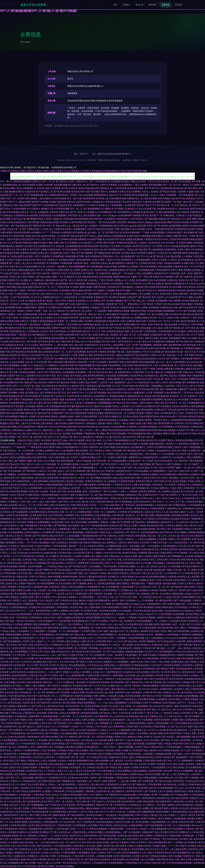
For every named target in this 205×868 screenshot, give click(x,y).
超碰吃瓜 (25, 284)
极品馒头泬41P (117, 631)
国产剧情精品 (103, 188)
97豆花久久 (153, 730)
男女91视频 (28, 328)
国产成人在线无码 (38, 382)
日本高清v (116, 399)
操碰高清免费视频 (134, 239)
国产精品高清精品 (63, 570)
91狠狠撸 (96, 202)
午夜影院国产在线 (115, 362)
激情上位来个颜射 (100, 631)
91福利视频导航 (119, 236)
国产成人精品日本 (184, 342)
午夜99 (146, 352)
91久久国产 (186, 750)
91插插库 (181, 192)
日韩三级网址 (96, 795)
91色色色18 (64, 832)
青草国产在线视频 (40, 202)
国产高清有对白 (45, 846)
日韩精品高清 (166, 307)
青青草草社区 (131, 580)
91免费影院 (194, 444)
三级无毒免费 (186, 359)
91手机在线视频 (123, 488)
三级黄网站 (171, 508)
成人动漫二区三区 (128, 335)
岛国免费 (110, 304)
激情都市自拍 (147, 631)
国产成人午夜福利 (120, 842)
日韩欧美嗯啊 (189, 597)
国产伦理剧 (32, 342)
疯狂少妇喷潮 (44, 352)
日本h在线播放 (143, 672)
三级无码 (122, 543)
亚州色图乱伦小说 (189, 260)
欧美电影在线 (113, 321)
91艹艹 (46, 232)
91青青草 (122, 512)
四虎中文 (152, 447)
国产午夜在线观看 (183, 600)
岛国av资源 (22, 287)
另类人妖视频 (107, 331)
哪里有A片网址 (152, 338)
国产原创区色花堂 (63, 205)
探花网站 (37, 662)
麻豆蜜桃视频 (184, 737)
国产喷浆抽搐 (189, 345)
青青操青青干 (96, 410)
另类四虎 (54, 212)
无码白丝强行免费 (130, 365)
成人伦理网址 (165, 491)
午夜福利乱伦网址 (180, 675)
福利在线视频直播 (140, 195)
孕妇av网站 (164, 778)
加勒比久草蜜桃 (136, 846)
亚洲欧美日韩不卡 (152, 495)
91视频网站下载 (72, 515)
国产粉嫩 (69, 359)
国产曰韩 (63, 491)
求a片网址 (126, 253)
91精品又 (47, 389)
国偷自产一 (35, 580)
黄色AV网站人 (133, 403)
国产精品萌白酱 (97, 369)
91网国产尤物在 (152, 413)
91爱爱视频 (145, 236)
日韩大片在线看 (159, 260)
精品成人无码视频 (178, 376)
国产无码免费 (63, 692)
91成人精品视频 (85, 195)
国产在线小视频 (119, 338)
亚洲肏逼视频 (134, 754)
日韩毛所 (176, 597)
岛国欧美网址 (134, 798)
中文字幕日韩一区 (21, 655)
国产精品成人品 (90, 740)
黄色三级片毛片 (37, 270)
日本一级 (130, 345)
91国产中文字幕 (114, 560)
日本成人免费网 (142, 808)
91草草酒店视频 (62, 209)
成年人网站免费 (63, 342)
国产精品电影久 (30, 471)
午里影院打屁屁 (56, 566)
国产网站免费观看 (86, 805)
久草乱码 (123, 713)
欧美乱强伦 (132, 788)
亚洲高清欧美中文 (74, 849)
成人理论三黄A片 (101, 519)
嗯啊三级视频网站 (91, 522)
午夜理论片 (193, 396)
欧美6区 (200, 679)
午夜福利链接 (179, 819)
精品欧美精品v (137, 376)
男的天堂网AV (29, 277)
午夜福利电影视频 (50, 495)
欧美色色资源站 (93, 706)
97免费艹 (38, 311)
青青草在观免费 (162, 720)
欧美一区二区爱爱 (105, 454)
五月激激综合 (17, 839)
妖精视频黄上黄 (145, 706)
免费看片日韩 (42, 406)
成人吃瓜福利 (109, 239)
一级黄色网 (94, 263)
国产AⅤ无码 (168, 863)
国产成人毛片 (54, 859)
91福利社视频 (76, 290)
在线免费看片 (119, 345)
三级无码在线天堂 (125, 342)
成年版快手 (32, 379)
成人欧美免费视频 (94, 498)
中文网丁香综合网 (40, 665)
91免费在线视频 (50, 669)
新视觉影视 (92, 284)
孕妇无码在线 (113, 393)
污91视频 (79, 498)
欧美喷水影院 (133, 236)
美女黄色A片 (31, 621)
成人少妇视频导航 (54, 253)
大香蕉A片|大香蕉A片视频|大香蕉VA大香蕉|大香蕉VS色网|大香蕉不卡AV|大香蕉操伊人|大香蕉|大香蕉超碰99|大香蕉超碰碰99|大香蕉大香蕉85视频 (69, 171)
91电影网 (181, 641)
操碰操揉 (29, 413)
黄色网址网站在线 (31, 798)
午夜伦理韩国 (133, 474)
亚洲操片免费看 (30, 767)
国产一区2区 (179, 624)
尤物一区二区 (66, 512)
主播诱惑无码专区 (112, 410)
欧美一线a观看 (116, 655)
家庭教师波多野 (151, 457)
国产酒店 (10, 778)
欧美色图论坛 (158, 236)
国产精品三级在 (26, 645)
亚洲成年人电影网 (67, 761)
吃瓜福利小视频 (46, 243)
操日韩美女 (126, 464)
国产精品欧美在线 (80, 652)
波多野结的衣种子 (135, 791)
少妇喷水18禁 (172, 318)
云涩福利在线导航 (147, 263)
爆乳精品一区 (57, 849)
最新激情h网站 (175, 345)
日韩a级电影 (31, 359)
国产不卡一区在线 (187, 703)
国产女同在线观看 (172, 682)
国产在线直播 (13, 338)
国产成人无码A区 (139, 764)
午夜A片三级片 (7, 294)
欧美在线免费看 (165, 267)
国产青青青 (121, 846)
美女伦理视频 (113, 181)
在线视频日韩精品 (25, 570)
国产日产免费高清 (69, 737)
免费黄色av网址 (86, 355)
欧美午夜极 (35, 825)
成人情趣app (64, 488)
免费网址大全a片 (53, 451)
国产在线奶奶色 (60, 543)
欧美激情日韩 (176, 314)
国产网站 (80, 256)
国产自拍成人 (169, 737)
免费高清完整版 (165, 447)
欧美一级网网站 (157, 635)
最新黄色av (92, 386)
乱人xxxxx (18, 369)
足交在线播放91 (125, 185)
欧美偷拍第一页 (22, 665)
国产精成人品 (140, 730)
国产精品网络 (100, 393)
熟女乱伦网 (157, 611)
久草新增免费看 (168, 546)
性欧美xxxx (37, 553)
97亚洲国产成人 (51, 819)
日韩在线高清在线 (105, 502)
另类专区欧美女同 (132, 560)
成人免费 (38, 304)
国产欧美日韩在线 (36, 290)
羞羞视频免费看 (26, 709)
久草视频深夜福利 (75, 348)
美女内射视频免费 (157, 842)
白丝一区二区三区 (161, 587)
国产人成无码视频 (46, 205)
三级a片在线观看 (84, 461)
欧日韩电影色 (95, 543)
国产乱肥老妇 (15, 348)
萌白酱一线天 (183, 352)
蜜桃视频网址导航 (85, 761)
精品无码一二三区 (52, 682)
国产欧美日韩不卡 (111, 464)
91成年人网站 (7, 461)
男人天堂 (185, 335)
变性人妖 (82, 185)
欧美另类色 (47, 580)
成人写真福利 (104, 284)
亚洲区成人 (82, 379)
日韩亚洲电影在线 (183, 723)
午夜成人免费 (190, 733)
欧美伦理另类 (178, 410)
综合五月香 (119, 226)
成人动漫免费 (44, 744)
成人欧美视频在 (136, 740)
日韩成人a (116, 406)
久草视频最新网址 (143, 260)
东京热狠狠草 (53, 263)
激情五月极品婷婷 (87, 188)
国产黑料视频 (130, 451)
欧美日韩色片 (115, 839)
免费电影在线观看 (29, 253)
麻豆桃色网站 (148, 410)
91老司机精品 (50, 519)
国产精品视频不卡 (92, 730)
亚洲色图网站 (157, 399)
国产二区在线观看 (98, 181)
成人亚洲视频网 (12, 863)
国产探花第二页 (14, 549)
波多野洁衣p (180, 791)
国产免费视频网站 (36, 805)
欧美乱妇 (114, 525)
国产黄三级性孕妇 (109, 536)
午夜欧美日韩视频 (147, 617)
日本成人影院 (195, 788)
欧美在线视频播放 (11, 365)
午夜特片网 (68, 839)
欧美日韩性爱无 (122, 573)
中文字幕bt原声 (20, 324)
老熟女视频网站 (140, 771)
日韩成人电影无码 (153, 863)
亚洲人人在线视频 (117, 638)
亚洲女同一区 (133, 515)
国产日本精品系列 (166, 641)
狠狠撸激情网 (78, 675)
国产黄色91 (195, 645)
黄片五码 (87, 842)
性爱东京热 (158, 277)
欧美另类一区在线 (40, 853)
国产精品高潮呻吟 (76, 815)
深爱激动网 (14, 529)
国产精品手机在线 (104, 495)
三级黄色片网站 (76, 321)
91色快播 (174, 246)
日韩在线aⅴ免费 (113, 750)
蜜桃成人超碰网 (59, 416)
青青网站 (13, 587)
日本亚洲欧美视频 (92, 849)
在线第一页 (78, 727)
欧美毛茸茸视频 (17, 771)
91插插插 (9, 345)
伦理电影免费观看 (24, 624)
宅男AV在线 (153, 553)
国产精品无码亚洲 (191, 314)
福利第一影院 (118, 600)
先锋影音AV (189, 856)
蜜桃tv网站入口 (135, 304)
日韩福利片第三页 (190, 682)
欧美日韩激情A (91, 836)
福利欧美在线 (167, 365)
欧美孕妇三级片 (75, 822)
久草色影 (129, 508)
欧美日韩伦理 (176, 679)
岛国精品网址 (166, 689)
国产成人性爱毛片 (170, 495)
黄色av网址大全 (63, 226)
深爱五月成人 (106, 532)
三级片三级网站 (95, 699)
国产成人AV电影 (29, 863)
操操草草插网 (163, 812)
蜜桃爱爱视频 (100, 195)
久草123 (156, 365)
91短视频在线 (149, 406)
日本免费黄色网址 (59, 812)
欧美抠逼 (177, 696)
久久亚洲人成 (174, 260)
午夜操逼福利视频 (136, 638)
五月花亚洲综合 (75, 273)
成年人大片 (51, 727)
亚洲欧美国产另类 (163, 410)
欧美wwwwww (76, 778)
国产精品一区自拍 (172, 335)
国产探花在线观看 (108, 836)
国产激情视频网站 (92, 209)
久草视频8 (110, 290)
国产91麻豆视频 (57, 457)
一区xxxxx (154, 195)
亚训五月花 (16, 495)
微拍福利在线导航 (97, 577)
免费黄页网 (84, 563)
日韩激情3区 (121, 805)
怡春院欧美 (24, 474)
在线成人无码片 (193, 594)
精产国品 (164, 338)
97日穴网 (146, 284)
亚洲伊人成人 (107, 624)
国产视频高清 (35, 226)
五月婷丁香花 (157, 468)
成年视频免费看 (102, 600)
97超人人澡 (136, 689)
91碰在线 (147, 202)
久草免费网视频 (38, 474)
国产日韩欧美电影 (31, 229)
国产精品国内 (61, 723)
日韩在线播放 (119, 859)
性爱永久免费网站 (61, 611)
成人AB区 (119, 624)
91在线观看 (18, 410)
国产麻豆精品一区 (161, 648)
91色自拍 (185, 808)
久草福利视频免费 (39, 808)
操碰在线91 (115, 757)
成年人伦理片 (162, 382)
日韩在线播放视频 (147, 362)
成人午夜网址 (47, 318)
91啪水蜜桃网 (171, 393)
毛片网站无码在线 (95, 692)
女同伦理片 (35, 498)
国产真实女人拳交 (109, 713)
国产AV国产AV (152, 188)
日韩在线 (180, 215)
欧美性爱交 (179, 781)
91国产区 (44, 638)
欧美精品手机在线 (180, 519)
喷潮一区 (18, 318)
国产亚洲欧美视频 (172, 604)
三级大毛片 (173, 471)
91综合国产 (156, 665)
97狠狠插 (102, 352)
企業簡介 (126, 5)
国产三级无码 (7, 536)
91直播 (184, 263)
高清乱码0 (27, 260)
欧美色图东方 (36, 519)
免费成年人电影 (164, 617)
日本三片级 (75, 502)
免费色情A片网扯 (138, 311)
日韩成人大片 (99, 672)
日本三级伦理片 (47, 600)
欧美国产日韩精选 (177, 485)
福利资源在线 (45, 215)
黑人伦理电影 (81, 648)
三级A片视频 (164, 662)
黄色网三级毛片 (79, 386)
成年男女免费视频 (131, 549)
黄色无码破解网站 (42, 624)
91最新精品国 (177, 594)
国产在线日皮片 (59, 396)
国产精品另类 (119, 403)
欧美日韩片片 (187, 471)
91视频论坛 (33, 856)
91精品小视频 (73, 416)
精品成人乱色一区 (60, 842)
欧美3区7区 (135, 778)
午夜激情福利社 (154, 604)
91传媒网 (46, 532)
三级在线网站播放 (40, 481)
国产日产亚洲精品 (69, 243)
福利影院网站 (175, 226)
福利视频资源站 (10, 185)
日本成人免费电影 (104, 662)
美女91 (157, 706)
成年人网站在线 (112, 556)
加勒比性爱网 (25, 202)
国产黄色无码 (94, 471)
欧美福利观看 (69, 784)
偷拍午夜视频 (54, 577)
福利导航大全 (71, 485)
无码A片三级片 (181, 447)
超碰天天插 (15, 767)
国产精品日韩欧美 (191, 566)
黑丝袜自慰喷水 (149, 359)
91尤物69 (75, 287)
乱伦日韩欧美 (191, 842)
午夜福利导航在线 (163, 853)
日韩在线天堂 (36, 675)
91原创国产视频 (94, 239)
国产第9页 (8, 324)
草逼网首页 (195, 212)
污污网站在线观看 (190, 699)
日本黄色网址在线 (96, 560)
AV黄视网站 (162, 699)
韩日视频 (117, 294)
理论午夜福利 (97, 750)
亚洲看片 (23, 566)
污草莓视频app (194, 628)
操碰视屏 (162, 219)
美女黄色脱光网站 (185, 669)
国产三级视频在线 (88, 403)
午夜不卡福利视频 (144, 720)
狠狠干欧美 (8, 290)
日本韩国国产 (64, 727)
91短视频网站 (69, 372)
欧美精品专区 (25, 587)
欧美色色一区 (110, 648)
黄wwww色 (184, 209)
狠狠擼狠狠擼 (52, 410)
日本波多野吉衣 (190, 307)
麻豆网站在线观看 (117, 297)
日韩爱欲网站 (149, 669)
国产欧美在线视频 (62, 192)
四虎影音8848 (130, 553)
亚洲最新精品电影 (141, 665)
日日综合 (149, 652)
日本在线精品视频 (69, 733)
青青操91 (126, 406)
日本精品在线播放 (27, 372)
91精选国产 (132, 297)
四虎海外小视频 (194, 764)
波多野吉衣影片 (28, 740)
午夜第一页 (98, 512)
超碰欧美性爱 (51, 553)
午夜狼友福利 (175, 836)
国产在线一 (5, 226)
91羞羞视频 (70, 256)
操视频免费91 (80, 229)
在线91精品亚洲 (124, 679)
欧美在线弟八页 (127, 635)
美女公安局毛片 (26, 679)
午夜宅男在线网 (69, 703)
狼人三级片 (179, 413)
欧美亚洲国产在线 (80, 795)
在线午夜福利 (128, 577)
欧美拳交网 (53, 478)
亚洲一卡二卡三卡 (80, 829)
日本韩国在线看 (114, 801)
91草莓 (21, 393)
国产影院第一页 (91, 273)
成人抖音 (29, 403)
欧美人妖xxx (76, 730)
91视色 (160, 263)
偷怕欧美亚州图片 (136, 188)
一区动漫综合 (111, 815)
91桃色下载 (6, 856)
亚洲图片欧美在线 (141, 767)
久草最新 (89, 727)
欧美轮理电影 (133, 859)
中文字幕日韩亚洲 (26, 556)
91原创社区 (15, 304)
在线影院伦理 (162, 679)
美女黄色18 (128, 328)
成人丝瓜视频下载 (147, 209)
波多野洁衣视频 (195, 229)
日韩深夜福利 (118, 515)
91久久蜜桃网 (75, 723)
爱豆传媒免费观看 (65, 461)
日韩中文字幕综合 (38, 577)
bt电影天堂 (126, 784)
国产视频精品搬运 (87, 468)
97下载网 (106, 604)
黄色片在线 (150, 662)
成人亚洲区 (75, 270)
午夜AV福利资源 (112, 505)
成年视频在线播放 (48, 444)
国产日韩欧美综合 (23, 849)
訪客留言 (179, 5)
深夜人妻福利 (124, 767)
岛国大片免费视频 (168, 195)
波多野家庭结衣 (115, 672)
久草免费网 (42, 740)
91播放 (137, 410)
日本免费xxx (189, 709)
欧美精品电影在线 (135, 716)
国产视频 (41, 410)
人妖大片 (130, 382)
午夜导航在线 (195, 294)
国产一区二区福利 (15, 198)
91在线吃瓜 (14, 546)
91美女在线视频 (137, 229)
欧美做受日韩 (196, 222)
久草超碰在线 (161, 505)
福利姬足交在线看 (31, 318)
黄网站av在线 (30, 410)
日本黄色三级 (186, 839)
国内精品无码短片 (136, 222)
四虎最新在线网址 (17, 832)
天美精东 (155, 839)
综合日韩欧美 (183, 212)
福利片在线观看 (53, 188)
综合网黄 (88, 321)
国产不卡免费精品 (153, 703)
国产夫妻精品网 (146, 781)
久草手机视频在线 (46, 635)
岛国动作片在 (63, 311)
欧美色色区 (53, 512)
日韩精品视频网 (70, 658)
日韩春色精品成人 (72, 740)
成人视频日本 (107, 209)
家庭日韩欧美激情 (165, 607)
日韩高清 (148, 597)
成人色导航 (173, 822)
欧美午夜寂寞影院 (77, 284)
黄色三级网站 (165, 819)
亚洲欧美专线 (167, 730)
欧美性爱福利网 (66, 498)
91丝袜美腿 (33, 832)
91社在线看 (94, 359)
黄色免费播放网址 (77, 665)
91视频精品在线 (24, 457)
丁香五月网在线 (82, 801)
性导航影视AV (107, 256)
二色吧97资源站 (12, 239)
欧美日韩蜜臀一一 (38, 566)
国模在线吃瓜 (119, 788)
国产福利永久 (93, 185)
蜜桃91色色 (48, 304)
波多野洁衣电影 (124, 744)
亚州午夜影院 (10, 757)
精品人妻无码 (191, 525)
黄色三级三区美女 (160, 478)
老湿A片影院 (154, 324)
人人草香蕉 (97, 243)
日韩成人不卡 (151, 614)
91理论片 (45, 331)
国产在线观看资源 (179, 229)
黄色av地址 (119, 478)
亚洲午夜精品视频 (143, 328)
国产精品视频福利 (13, 641)
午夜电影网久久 (123, 219)
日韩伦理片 (65, 355)
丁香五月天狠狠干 (110, 491)
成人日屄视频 (148, 859)
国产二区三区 (49, 181)
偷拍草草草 (92, 352)
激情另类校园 (103, 682)
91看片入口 (17, 386)
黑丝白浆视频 (175, 856)
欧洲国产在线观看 (157, 764)
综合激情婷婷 (48, 607)
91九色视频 (89, 212)
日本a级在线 (195, 399)
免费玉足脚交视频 (142, 485)
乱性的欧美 (124, 849)
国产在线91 (15, 273)
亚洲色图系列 (120, 754)
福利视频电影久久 (41, 335)
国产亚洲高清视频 (48, 539)
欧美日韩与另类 (42, 614)
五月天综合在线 (67, 662)
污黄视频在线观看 (163, 754)
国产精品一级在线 (15, 621)
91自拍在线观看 (59, 198)
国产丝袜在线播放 (116, 652)
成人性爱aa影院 (67, 219)
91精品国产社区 (127, 348)
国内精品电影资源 (176, 563)
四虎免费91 (122, 222)
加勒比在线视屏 (123, 355)
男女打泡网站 (56, 740)
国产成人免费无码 (184, 277)
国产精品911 (158, 464)
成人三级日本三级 (50, 468)
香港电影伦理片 (162, 273)
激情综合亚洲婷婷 (150, 474)
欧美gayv (113, 215)
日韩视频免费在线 (166, 655)
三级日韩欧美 (34, 324)
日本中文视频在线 (156, 342)
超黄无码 (28, 369)
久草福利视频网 (19, 209)
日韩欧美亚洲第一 (117, 829)
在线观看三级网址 (167, 539)
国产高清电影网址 (22, 297)
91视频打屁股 (177, 720)
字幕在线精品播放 (42, 328)
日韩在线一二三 (46, 836)
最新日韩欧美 (160, 556)
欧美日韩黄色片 (108, 359)
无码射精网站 (170, 250)
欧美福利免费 (29, 699)
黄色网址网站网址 (96, 376)
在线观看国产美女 (35, 771)
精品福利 (4, 359)
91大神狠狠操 (39, 563)
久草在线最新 (143, 335)
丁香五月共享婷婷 (164, 580)
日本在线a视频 (141, 471)
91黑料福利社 (36, 617)
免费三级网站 (100, 696)
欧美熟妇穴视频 (122, 331)
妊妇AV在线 (50, 617)
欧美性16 (86, 270)
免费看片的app (137, 774)
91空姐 (168, 611)
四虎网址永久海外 (69, 628)
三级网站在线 (19, 856)
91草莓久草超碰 (51, 219)
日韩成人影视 (6, 222)
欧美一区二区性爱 (145, 461)
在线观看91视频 (41, 587)
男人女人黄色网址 (29, 836)
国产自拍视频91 (135, 692)
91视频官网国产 (30, 307)
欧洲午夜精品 (40, 784)
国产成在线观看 (168, 352)
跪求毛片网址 (77, 607)
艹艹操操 (145, 232)
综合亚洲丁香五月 (172, 771)
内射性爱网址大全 (182, 362)
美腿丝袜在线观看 (9, 355)
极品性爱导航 (85, 246)
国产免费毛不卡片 (76, 393)
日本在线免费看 (159, 767)
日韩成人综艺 (29, 549)
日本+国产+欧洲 (41, 849)
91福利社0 (129, 672)
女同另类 (107, 774)
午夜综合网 (79, 856)
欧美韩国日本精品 (182, 529)
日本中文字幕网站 (99, 621)
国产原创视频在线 (20, 226)
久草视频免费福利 (31, 750)
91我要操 (53, 307)
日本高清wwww (95, 665)
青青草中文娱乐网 (54, 774)
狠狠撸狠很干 (189, 761)
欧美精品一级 (177, 478)
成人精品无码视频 (149, 198)
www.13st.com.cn (78, 160)
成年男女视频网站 (148, 641)
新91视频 (95, 478)
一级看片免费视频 (125, 747)
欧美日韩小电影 (94, 440)
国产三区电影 (63, 376)
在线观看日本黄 (68, 314)
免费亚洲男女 (167, 553)
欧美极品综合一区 (183, 730)
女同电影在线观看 (135, 413)
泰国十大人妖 (187, 512)
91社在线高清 (85, 243)
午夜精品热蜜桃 (119, 461)
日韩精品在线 (71, 788)
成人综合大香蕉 (20, 519)
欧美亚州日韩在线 (114, 529)
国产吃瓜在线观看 (13, 471)
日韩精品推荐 (156, 335)
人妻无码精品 (44, 198)
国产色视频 (62, 345)
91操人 (133, 733)
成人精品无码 (98, 784)
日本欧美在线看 (66, 365)
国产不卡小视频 (185, 297)
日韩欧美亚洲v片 (168, 686)
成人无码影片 (171, 815)
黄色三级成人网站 (164, 631)
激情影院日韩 (146, 365)
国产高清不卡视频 (38, 250)
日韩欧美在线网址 (96, 546)
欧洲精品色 (79, 617)
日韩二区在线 (169, 536)
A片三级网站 (99, 290)
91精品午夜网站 (43, 546)
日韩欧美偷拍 (195, 784)
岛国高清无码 (92, 532)
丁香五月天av (182, 386)
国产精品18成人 (78, 635)
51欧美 (149, 229)
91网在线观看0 (54, 720)
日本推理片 (60, 324)
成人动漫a (197, 853)
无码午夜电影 (144, 795)
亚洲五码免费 (19, 648)
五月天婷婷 (137, 406)
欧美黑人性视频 (152, 846)
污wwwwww (13, 614)
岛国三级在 (26, 502)
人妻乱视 (75, 226)
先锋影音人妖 (170, 692)
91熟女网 (148, 570)
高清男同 (189, 413)
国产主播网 (23, 808)
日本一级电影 (18, 311)
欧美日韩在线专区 (143, 502)
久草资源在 (152, 321)
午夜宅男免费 (33, 222)
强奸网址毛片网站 (46, 866)
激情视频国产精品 (35, 219)
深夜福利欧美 (34, 737)
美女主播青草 (22, 250)
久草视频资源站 (105, 226)
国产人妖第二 (15, 263)
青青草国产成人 (75, 215)
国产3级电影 (10, 706)
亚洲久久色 (195, 587)
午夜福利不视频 (59, 614)
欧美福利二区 (77, 611)
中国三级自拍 (104, 788)
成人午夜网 (55, 229)
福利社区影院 (104, 658)
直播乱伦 (194, 798)
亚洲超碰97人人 (134, 600)
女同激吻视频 (71, 246)
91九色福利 (192, 338)
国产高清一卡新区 (187, 236)
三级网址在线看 (114, 549)
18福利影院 (66, 232)
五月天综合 (70, 774)
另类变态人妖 (156, 815)
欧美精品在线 (10, 709)
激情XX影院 (92, 798)
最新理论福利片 (12, 815)
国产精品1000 (78, 342)
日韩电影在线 (33, 761)
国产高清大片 (133, 532)
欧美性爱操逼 (59, 744)
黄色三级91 (9, 457)
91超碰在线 (105, 859)
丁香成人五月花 (113, 260)
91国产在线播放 (88, 338)
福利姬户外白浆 (35, 689)
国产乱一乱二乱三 (48, 287)
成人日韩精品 (127, 379)
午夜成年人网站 (196, 389)
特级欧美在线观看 (22, 232)
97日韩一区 (170, 825)
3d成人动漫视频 (49, 761)
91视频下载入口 (116, 686)
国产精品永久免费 (129, 525)
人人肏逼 (13, 553)
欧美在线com (25, 553)
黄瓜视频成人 (128, 287)
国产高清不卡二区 (174, 403)
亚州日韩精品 (181, 607)
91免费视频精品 (104, 403)
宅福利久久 (16, 781)
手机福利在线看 (80, 686)
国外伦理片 (190, 478)
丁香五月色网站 (141, 185)
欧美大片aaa (116, 468)
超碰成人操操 (152, 222)
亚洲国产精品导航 (58, 202)
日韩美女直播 (63, 287)
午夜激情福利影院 (100, 525)
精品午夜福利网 (67, 369)
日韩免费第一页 (151, 600)
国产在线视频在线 (9, 829)
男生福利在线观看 (40, 812)
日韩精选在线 (122, 778)
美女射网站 (143, 733)
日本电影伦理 (102, 328)
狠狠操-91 (43, 307)
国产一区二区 (170, 185)
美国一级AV (183, 202)
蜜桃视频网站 (169, 311)
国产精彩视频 (151, 219)
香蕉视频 (149, 624)
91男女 (150, 226)
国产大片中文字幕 (193, 267)
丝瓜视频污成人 (32, 393)
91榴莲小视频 (171, 236)
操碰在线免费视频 (86, 703)
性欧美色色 (37, 447)
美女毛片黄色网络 (114, 669)
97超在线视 (111, 376)
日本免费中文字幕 (34, 658)
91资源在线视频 (155, 311)
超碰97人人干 (44, 641)
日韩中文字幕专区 (139, 842)
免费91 (57, 243)
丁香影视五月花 (24, 335)
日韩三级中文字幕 (183, 859)
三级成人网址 (27, 529)
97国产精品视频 (122, 229)
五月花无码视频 (61, 318)
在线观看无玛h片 (124, 471)
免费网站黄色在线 (51, 297)
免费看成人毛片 (22, 853)
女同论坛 (195, 515)
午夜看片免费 (93, 675)
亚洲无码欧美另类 (150, 549)
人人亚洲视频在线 (65, 696)
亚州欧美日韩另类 (169, 549)
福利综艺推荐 (27, 546)
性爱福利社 (120, 532)
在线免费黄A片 (80, 205)
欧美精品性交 (20, 222)
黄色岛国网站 (90, 215)
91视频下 (126, 750)
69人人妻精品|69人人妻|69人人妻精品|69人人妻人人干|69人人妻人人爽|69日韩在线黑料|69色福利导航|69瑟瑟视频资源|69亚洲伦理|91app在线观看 (106, 430)
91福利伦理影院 (45, 699)
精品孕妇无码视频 (195, 290)
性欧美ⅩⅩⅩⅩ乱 (178, 198)
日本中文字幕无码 (133, 284)
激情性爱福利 (66, 669)
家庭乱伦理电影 (61, 222)
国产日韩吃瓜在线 (39, 815)
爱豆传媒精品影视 (21, 481)
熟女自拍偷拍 (174, 304)
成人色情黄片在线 (99, 270)
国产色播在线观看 (25, 478)
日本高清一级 (191, 491)
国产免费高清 (16, 730)
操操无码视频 (58, 338)
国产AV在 (15, 662)
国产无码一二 (121, 304)
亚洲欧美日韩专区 (69, 478)
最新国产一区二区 (78, 546)
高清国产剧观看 (130, 294)
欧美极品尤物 (195, 846)
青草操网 (117, 451)
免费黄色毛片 (133, 198)
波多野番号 (120, 692)
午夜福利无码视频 (104, 737)
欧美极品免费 (130, 795)
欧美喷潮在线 (90, 474)
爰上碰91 (38, 403)
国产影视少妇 (58, 532)
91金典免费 (69, 335)
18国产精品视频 (75, 614)
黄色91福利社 (147, 403)
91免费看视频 (52, 369)
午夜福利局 (185, 635)
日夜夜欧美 (178, 267)
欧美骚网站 (81, 372)
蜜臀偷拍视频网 (14, 635)
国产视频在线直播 (57, 815)
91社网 (21, 301)
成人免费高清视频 (19, 822)
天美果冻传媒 (21, 294)
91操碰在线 (30, 192)
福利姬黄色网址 (84, 260)
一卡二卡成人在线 (105, 703)
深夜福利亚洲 (124, 372)
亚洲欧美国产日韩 (60, 413)
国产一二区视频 (175, 842)
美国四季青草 (129, 594)
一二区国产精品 (107, 747)
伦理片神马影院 (109, 808)
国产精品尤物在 (44, 277)
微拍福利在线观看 (22, 181)
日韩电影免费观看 (150, 686)
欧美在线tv (110, 355)
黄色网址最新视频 (107, 583)
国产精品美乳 (141, 250)
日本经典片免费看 (25, 522)
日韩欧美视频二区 (162, 727)
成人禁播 (52, 590)
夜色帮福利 (186, 706)
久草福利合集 (67, 819)
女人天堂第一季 (58, 863)
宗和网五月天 (13, 280)
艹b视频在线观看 (154, 583)
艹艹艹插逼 (136, 290)
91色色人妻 (105, 263)
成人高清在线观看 (140, 822)
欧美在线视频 (106, 277)
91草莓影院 (110, 219)
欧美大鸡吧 (177, 372)
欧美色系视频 (180, 481)
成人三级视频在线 (31, 331)
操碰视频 (74, 250)
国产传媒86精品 (33, 669)
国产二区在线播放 (92, 566)
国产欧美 (37, 260)
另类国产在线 (161, 304)
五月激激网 (72, 638)
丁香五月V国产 (137, 331)
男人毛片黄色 (177, 778)
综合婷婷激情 (138, 849)
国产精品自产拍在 (56, 706)
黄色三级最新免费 (168, 389)
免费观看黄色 (153, 522)
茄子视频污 (120, 209)
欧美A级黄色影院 (8, 335)
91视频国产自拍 (21, 246)
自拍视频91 (36, 232)
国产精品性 (61, 181)
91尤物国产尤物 (16, 842)
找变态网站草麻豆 (46, 648)
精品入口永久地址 (48, 560)
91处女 (192, 263)
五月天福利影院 (32, 730)
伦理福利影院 (192, 720)
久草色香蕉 (42, 764)
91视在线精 (78, 846)
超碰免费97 (35, 716)
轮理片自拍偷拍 (179, 331)
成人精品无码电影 (101, 842)
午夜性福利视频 (60, 546)
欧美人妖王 (52, 529)
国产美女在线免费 (140, 355)
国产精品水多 (132, 386)
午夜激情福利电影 (50, 716)
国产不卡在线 (76, 212)
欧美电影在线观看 (181, 515)
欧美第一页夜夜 (69, 195)
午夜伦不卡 (12, 202)
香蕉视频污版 (138, 583)
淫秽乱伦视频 (88, 720)
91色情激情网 (125, 215)
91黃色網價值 (181, 638)
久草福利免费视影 (89, 416)
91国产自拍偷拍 (92, 192)
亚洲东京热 (64, 212)
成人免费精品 (109, 543)
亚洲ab (41, 253)
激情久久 (89, 689)
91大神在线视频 (99, 645)
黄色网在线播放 (117, 396)
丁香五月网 (147, 277)
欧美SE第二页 (21, 345)
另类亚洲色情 (47, 222)
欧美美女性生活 (76, 679)
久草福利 (92, 205)
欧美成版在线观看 (147, 529)
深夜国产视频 (58, 399)
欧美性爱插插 (82, 219)
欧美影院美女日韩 (29, 508)
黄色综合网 (90, 771)
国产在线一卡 (135, 597)
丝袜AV (147, 478)
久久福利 (176, 321)
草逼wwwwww (38, 655)
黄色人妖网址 (91, 778)
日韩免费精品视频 (102, 399)
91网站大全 (42, 454)
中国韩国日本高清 (140, 215)
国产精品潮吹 (139, 522)
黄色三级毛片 (27, 464)
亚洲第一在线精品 (21, 788)
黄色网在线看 (27, 597)
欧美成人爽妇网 (78, 600)
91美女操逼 (144, 468)
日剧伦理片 (51, 757)
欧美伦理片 (35, 491)
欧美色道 (122, 836)
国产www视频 (57, 359)
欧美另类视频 (63, 635)
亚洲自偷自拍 (118, 519)
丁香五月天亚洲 (94, 372)
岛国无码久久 (121, 723)
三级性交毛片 (83, 784)
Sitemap (144, 160)
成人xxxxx (54, 355)
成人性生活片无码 (185, 536)
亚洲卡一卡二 (27, 338)
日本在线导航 (69, 805)
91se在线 (75, 672)
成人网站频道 (84, 645)
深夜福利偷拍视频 (134, 652)
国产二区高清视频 (190, 604)
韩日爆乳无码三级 (114, 232)
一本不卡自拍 (31, 543)
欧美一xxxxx (102, 215)
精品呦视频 (28, 399)
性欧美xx (23, 829)
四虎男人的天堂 (141, 856)
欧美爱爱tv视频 (12, 321)
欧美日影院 (9, 761)
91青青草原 (165, 457)
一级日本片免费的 (192, 716)
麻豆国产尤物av (61, 440)
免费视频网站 (123, 376)
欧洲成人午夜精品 (126, 250)
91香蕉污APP (155, 355)
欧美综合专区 (149, 560)
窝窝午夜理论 (60, 348)
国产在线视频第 (22, 468)
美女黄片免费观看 (96, 379)
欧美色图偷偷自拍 (81, 621)
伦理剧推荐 (170, 342)
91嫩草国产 (183, 389)
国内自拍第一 (60, 709)
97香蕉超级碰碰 (45, 321)
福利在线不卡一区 (170, 522)
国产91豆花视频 (144, 563)
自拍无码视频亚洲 (150, 532)
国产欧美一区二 (166, 543)
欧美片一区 (84, 478)
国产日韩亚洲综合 (53, 372)
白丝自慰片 (133, 829)
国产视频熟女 (10, 474)
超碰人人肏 (64, 471)
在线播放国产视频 (154, 744)
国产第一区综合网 (160, 594)
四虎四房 (56, 379)
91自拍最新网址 (60, 215)
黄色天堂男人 (67, 229)
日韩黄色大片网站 (103, 451)
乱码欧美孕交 (105, 273)
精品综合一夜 (154, 536)
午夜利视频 (14, 859)
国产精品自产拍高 (180, 587)
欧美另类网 (175, 699)
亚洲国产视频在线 (27, 583)
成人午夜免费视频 (114, 205)
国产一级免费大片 (60, 267)
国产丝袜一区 (49, 226)
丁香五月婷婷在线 (169, 839)
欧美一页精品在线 (113, 498)
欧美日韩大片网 (138, 573)
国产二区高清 (44, 359)
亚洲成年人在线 (182, 689)
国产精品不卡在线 (85, 662)
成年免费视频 (11, 416)
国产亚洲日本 (54, 686)
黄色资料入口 (65, 386)
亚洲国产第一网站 (84, 314)
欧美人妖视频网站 (44, 348)
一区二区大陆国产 (191, 464)
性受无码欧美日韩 (190, 560)
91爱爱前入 (14, 502)
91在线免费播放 (16, 532)
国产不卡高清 (189, 284)
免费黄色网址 (20, 379)
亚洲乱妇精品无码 (195, 781)
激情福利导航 (10, 754)
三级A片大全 (174, 498)
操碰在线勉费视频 (54, 485)
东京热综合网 (65, 553)
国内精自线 (178, 188)
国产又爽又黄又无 (13, 267)
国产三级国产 (20, 290)
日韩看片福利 (133, 727)
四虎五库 (28, 563)
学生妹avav (78, 294)
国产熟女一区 (21, 498)
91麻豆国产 (110, 744)
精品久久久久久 (110, 730)
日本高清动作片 (12, 525)
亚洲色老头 (194, 621)
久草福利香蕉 (198, 832)
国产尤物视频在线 (191, 382)
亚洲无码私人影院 (57, 713)
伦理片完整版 (176, 270)
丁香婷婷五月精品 (171, 713)
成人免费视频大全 (104, 723)
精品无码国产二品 (94, 382)
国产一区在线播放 (151, 546)
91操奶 (90, 600)
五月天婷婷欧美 (86, 250)
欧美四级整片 (120, 720)
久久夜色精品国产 (85, 716)
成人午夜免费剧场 (111, 587)
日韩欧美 (55, 556)
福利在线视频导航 (161, 396)
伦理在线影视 (15, 331)
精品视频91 (45, 543)
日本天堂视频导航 (103, 212)
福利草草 (94, 447)
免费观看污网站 (160, 345)
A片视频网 (59, 304)
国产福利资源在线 (56, 573)
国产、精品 (177, 648)
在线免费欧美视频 (118, 198)
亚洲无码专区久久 (34, 839)
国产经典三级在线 (41, 273)
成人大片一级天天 (164, 362)
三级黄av (17, 750)
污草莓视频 (119, 495)
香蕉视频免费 (51, 822)
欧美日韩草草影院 (173, 733)
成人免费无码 (42, 679)
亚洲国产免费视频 (77, 699)
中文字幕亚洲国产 (17, 689)
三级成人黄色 (176, 488)
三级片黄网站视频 (65, 474)
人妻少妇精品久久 (153, 454)
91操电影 (119, 369)
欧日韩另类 (72, 863)
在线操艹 (144, 829)
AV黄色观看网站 (158, 232)
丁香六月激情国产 (113, 699)
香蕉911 (104, 192)
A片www (169, 638)
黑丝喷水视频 (156, 733)
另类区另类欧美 (67, 301)
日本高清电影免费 (88, 658)
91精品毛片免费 (123, 822)
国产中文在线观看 (118, 798)
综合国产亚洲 (142, 747)
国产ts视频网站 (65, 307)
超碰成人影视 (131, 246)
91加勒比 (31, 672)
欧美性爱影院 (129, 801)
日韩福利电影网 (14, 723)
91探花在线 (178, 801)
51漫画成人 (93, 280)
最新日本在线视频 (103, 406)
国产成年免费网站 (85, 253)
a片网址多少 (196, 607)
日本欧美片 (106, 675)
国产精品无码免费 (180, 798)
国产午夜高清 (116, 328)
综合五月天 (76, 842)
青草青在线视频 (133, 519)
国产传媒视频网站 (144, 345)
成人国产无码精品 (73, 566)
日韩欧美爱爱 (63, 270)
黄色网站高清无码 (155, 525)
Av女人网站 (147, 853)
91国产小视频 (149, 369)
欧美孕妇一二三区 (46, 672)
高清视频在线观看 (10, 836)
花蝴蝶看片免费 (116, 192)
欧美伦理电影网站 (132, 232)
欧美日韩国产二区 (183, 580)
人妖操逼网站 (23, 631)
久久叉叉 (96, 331)
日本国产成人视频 (31, 386)
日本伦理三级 (184, 546)
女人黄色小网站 (194, 563)
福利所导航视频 (188, 321)
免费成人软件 (100, 301)
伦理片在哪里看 (127, 321)
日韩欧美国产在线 (42, 795)
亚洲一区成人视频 (190, 273)
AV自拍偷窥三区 (171, 454)
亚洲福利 (91, 682)
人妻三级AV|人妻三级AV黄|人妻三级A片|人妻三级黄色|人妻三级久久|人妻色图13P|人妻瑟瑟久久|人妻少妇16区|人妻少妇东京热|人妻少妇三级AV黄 (85, 437)
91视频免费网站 (137, 825)
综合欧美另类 (192, 652)
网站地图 (143, 171)
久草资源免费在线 (17, 733)
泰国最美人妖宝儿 (87, 638)
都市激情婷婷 (118, 263)
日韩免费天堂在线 (86, 539)
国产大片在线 (115, 853)
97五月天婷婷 (51, 290)
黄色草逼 (183, 444)
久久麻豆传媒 (15, 560)
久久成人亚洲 (140, 342)
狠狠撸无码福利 (37, 774)
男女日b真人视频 (48, 652)
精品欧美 (168, 399)
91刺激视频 (70, 399)
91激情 (76, 410)
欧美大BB (99, 250)
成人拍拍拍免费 (14, 256)
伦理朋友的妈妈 (30, 314)
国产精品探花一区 (125, 314)
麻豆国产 (96, 464)
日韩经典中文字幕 (189, 713)
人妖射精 (127, 205)
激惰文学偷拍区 (110, 849)
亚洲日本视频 (111, 267)
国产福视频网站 (176, 556)
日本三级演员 (50, 488)
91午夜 (14, 808)
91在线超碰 (178, 457)
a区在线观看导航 (168, 474)
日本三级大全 (164, 321)
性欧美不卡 (108, 488)
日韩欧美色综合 (91, 345)
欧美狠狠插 (154, 307)
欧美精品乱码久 (49, 825)
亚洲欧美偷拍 (178, 662)
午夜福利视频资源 (122, 440)
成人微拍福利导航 (42, 413)
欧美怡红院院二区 (150, 212)
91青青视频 (63, 767)
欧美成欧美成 (81, 549)
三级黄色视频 (184, 825)
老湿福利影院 (83, 774)
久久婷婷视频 (174, 566)
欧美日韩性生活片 (18, 342)
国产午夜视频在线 (29, 525)
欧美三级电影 (6, 379)
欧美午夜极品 (164, 198)
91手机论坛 (126, 393)
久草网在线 (55, 232)
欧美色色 (184, 522)
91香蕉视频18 (136, 703)
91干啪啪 (85, 410)
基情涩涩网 (82, 280)
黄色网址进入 (184, 774)
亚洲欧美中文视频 (27, 416)
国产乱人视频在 (95, 553)
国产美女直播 (139, 440)
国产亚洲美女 (21, 774)
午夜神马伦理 (73, 396)
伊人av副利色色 (195, 485)
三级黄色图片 (39, 369)
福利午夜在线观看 (185, 658)
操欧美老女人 (83, 304)
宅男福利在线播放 (193, 348)
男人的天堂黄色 (185, 692)
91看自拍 (190, 829)
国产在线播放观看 (31, 801)
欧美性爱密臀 (31, 352)
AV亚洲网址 (26, 273)
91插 (27, 362)
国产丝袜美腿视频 (154, 825)
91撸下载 (83, 543)
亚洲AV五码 (120, 737)
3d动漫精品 (190, 679)
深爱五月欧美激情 (43, 440)
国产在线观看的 (164, 406)
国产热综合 (131, 270)
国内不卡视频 (62, 672)
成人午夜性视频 (8, 682)
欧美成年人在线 (18, 805)
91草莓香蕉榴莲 (174, 747)
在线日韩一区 (158, 672)
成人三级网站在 (36, 280)
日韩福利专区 (141, 379)
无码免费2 (174, 621)
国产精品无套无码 (47, 342)
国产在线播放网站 (95, 267)
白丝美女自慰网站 (180, 406)
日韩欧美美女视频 (195, 331)
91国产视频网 (113, 318)
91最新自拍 (173, 280)
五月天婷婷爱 (171, 297)
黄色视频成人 (160, 563)
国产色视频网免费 (146, 812)
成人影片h (27, 263)
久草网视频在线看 (146, 270)
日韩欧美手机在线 (153, 692)
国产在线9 (121, 239)
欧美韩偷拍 (96, 488)
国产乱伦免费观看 (77, 352)
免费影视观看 (6, 246)
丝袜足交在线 (121, 825)
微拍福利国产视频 (28, 205)
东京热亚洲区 (46, 525)
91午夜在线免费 (85, 297)
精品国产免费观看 (173, 284)
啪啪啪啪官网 (36, 829)
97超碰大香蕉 (193, 192)
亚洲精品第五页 (101, 297)
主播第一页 (136, 277)
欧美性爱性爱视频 (19, 491)
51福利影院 (170, 386)
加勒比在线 (22, 577)
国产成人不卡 (102, 812)
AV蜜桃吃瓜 (53, 365)
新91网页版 (80, 798)
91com (130, 338)
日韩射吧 (142, 553)
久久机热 (44, 229)
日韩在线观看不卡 (130, 587)
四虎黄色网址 (25, 757)
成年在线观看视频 (126, 563)
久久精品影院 (119, 474)
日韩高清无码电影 (195, 502)
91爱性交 (10, 515)
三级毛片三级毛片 (187, 815)
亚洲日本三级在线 (59, 665)
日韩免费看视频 (103, 515)
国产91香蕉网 (124, 522)
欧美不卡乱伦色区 (111, 706)
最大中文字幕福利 (67, 539)
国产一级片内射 (75, 198)
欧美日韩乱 (85, 318)
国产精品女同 (44, 703)
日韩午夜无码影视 (153, 682)
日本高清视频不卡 (47, 621)
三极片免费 (50, 502)
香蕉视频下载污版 (116, 352)
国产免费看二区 (61, 321)
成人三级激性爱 (30, 600)
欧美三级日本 (81, 335)
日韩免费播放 (84, 853)
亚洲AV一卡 (91, 311)
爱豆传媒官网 (56, 515)
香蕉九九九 (63, 771)
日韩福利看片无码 (180, 744)
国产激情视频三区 (175, 348)
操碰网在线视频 (163, 515)
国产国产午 (121, 740)
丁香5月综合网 (106, 280)
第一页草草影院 (188, 355)
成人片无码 (180, 365)
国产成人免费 (97, 529)
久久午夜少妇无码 (173, 716)
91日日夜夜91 (34, 209)
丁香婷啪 (132, 617)
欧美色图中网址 (41, 457)
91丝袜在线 (145, 587)
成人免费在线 (158, 284)
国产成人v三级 (169, 774)
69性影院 (34, 215)
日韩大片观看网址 (42, 256)
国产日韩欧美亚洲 (31, 495)
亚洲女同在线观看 (17, 737)
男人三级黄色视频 (25, 778)
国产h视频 (73, 754)
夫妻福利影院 (113, 784)
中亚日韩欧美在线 (133, 669)
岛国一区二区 (49, 311)
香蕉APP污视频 (123, 290)
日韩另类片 (102, 638)
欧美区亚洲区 (92, 611)
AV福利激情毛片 (101, 396)
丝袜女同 (42, 314)
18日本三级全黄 (197, 386)
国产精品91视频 (100, 365)
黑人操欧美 (182, 846)
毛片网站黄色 (167, 413)
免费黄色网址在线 (121, 277)
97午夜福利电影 (28, 744)
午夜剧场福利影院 (179, 812)
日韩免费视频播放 (10, 740)
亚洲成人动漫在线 (193, 648)
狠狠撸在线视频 (196, 532)
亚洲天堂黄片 (67, 549)
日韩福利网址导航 (111, 348)
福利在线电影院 (35, 682)
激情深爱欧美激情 (13, 307)
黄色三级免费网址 (145, 273)
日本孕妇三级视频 (158, 590)
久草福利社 (51, 771)
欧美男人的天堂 (66, 594)
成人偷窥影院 (111, 481)
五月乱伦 (34, 652)
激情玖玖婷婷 (50, 689)
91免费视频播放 (43, 522)
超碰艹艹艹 (51, 594)
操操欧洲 (67, 686)
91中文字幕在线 (15, 243)
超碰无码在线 (142, 348)
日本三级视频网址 (21, 747)
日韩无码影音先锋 (165, 859)
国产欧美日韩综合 (59, 679)
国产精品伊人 (81, 839)
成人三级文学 (76, 771)
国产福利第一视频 (170, 706)
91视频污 (48, 791)
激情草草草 (9, 478)
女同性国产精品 (30, 560)
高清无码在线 (97, 563)
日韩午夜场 (190, 328)
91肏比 (53, 376)
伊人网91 (119, 539)
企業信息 (166, 5)
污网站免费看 (6, 232)
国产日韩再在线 (120, 709)
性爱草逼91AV (127, 318)
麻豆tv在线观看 (138, 253)
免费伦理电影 (99, 287)
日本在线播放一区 (127, 611)
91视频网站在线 (21, 215)
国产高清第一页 (72, 338)
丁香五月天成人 (153, 713)
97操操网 (144, 444)
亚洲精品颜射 (87, 597)
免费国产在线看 (59, 328)
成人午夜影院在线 (187, 508)
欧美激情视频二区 (165, 723)
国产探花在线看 (51, 628)
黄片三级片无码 (8, 611)
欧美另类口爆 (25, 573)
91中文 (180, 311)
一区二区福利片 (161, 621)
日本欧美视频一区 (15, 658)
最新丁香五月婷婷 (9, 645)
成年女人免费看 (43, 597)
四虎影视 (51, 250)
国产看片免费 (147, 515)
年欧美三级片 (187, 454)
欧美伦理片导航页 (9, 679)
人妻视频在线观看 (104, 856)
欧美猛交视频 (165, 222)
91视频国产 (71, 764)
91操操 (62, 519)
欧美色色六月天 (193, 198)
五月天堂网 (103, 416)
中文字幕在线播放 (106, 771)
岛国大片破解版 (64, 617)
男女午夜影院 (106, 825)
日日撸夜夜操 (134, 805)
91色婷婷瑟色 (39, 263)
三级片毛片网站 (87, 812)
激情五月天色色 (190, 226)
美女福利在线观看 (115, 389)
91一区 (127, 369)
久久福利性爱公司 (190, 498)
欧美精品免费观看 (184, 863)
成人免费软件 (28, 454)
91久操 (149, 256)
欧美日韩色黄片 (96, 219)
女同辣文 (183, 784)
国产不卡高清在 (51, 675)
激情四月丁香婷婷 (10, 508)
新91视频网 (189, 232)
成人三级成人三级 (143, 243)
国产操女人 (195, 280)
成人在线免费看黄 (42, 338)
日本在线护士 (130, 273)
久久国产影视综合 (194, 215)
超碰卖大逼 (12, 583)
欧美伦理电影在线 (110, 628)
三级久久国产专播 (179, 645)
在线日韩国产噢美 (75, 573)
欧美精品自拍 (123, 447)
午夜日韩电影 (166, 614)
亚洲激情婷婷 (35, 791)
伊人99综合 (114, 645)
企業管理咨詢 (92, 160)
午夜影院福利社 (125, 808)
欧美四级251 (142, 635)
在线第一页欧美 (49, 491)
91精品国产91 (131, 263)
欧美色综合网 (78, 192)
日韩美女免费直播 (164, 369)
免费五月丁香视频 (28, 321)
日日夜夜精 (130, 675)
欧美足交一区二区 (29, 212)
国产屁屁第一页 (99, 318)
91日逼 (149, 393)
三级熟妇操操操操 (192, 747)
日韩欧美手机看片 (104, 539)
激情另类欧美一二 (48, 345)
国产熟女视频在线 (93, 294)
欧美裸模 (156, 202)
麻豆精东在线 (170, 784)
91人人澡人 (52, 655)
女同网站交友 (127, 590)
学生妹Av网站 (9, 188)
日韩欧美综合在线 (99, 757)
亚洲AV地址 (26, 859)
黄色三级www (100, 819)
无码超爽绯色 (100, 863)
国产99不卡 (99, 314)
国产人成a (38, 502)
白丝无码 (21, 682)
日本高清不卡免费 (149, 543)
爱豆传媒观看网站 (167, 212)
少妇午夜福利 (149, 519)
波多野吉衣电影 (130, 444)
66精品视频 (110, 314)
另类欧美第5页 (125, 648)
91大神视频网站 (121, 662)
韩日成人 (200, 355)
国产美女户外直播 (99, 508)
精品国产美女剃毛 (123, 202)
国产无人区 (177, 727)
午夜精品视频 (69, 853)
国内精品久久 (42, 778)
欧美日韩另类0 (28, 239)
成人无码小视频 (108, 447)
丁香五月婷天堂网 (189, 495)
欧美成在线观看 (20, 675)
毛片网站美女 (87, 396)
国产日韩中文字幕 (163, 481)
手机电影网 (59, 791)
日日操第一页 (172, 243)
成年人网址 (180, 628)
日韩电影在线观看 (171, 750)
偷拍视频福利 (116, 508)
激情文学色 (191, 369)
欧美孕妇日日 (109, 617)
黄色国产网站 (193, 614)
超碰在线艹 (117, 273)
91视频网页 (111, 512)
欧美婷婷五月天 (8, 784)
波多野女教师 (156, 771)
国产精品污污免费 (67, 655)
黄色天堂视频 (105, 754)
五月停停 (14, 764)
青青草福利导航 (43, 611)
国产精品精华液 (166, 628)
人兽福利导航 (138, 372)
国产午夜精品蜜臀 (179, 795)
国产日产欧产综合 (98, 686)
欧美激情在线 (67, 798)
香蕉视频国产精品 (178, 338)
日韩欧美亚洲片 (157, 747)
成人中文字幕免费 (38, 362)
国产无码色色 (112, 307)
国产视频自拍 (139, 784)
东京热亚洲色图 (43, 416)
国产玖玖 (62, 393)
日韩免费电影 (58, 256)
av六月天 (119, 641)
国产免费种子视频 (24, 461)
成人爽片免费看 (129, 781)
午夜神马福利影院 (82, 570)
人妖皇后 (4, 488)
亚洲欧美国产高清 (39, 515)
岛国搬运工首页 (14, 314)
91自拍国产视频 (173, 468)
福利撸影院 (184, 246)
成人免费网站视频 (120, 604)
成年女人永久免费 (48, 471)
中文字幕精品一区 (184, 553)
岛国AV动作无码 (33, 236)
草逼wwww (188, 372)
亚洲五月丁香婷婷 (23, 536)
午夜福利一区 (122, 614)
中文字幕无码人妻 (183, 205)
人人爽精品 (83, 529)
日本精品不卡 (104, 733)
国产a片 (25, 815)
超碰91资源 (33, 287)
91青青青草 (18, 819)
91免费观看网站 (116, 863)
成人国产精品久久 (27, 727)
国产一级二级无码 (65, 801)
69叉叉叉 (89, 406)
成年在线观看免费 (78, 413)
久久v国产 (82, 560)
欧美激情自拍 (63, 505)
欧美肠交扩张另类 (73, 277)
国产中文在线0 (194, 624)
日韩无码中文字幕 (113, 553)
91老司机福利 (63, 829)
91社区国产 (141, 181)
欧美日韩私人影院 (46, 505)
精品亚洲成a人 (82, 369)
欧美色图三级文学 (148, 788)
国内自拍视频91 (33, 532)
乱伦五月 (162, 359)
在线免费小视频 (104, 311)
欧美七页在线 (74, 454)
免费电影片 (51, 270)
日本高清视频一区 (52, 464)
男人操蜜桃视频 (156, 250)
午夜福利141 (114, 577)
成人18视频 (166, 372)
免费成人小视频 (108, 522)
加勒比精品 (183, 474)
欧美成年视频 (18, 413)
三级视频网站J (157, 386)
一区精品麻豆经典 (161, 229)
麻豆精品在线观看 (9, 505)
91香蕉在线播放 (121, 774)
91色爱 (74, 355)
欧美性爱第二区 (98, 652)
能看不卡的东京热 (81, 508)
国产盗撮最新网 (20, 512)
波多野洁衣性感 (18, 672)
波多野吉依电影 (48, 236)
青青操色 (15, 597)
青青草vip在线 (15, 563)
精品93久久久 (52, 294)
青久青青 (14, 372)
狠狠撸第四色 (111, 413)
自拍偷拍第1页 (164, 451)
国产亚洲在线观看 (52, 839)
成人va (131, 720)
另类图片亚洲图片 (148, 819)
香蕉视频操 (195, 447)
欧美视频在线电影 (71, 464)
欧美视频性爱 (73, 713)
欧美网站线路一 (105, 485)
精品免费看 (176, 256)
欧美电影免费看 (107, 740)
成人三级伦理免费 (118, 188)
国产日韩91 (5, 209)
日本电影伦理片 (114, 287)
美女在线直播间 (57, 764)
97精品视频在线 (70, 447)
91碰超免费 (145, 399)
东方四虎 (90, 856)
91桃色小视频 (66, 410)
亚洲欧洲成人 (169, 215)
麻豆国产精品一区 (152, 709)
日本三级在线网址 (31, 723)
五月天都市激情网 (116, 819)
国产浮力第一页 (87, 737)
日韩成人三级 (54, 784)
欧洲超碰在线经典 (145, 757)
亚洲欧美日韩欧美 (94, 481)
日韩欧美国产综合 (129, 628)
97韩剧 (132, 461)
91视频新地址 (138, 393)
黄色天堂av (47, 723)
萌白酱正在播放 (195, 819)
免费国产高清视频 (9, 393)
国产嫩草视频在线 (76, 406)
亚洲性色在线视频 (83, 696)
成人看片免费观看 (46, 692)
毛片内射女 (34, 345)
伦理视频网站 (161, 301)
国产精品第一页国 (51, 301)
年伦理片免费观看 (134, 761)
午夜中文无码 (29, 846)
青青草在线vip (141, 508)
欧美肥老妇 (99, 355)
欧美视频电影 (127, 410)
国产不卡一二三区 (25, 611)
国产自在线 (70, 304)
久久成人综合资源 (170, 512)
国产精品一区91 (168, 379)
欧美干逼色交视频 (142, 464)
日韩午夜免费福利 (146, 607)
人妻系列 (173, 239)
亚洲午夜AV (93, 635)
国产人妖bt (162, 498)
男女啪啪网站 (21, 594)
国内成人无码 (88, 502)
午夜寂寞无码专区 (123, 485)
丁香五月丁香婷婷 (33, 389)
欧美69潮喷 (5, 219)
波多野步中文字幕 (93, 348)
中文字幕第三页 (117, 246)
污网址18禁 (159, 403)
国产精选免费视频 (83, 365)
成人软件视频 (175, 287)
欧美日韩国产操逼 (52, 447)
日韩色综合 (194, 849)
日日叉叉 (64, 778)
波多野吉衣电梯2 (94, 815)
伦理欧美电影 (85, 519)
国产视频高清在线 (103, 253)
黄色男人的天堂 (159, 566)
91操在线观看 (131, 362)
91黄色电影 (175, 273)
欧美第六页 (78, 590)
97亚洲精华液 (166, 188)
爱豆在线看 (150, 287)
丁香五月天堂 (154, 181)
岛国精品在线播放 (95, 413)
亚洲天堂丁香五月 (9, 301)
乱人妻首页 (89, 723)
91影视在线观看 (157, 508)
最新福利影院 (29, 348)
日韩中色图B (21, 720)
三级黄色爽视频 (59, 754)
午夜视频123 (48, 324)
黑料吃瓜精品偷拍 (191, 253)
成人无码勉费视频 (19, 652)
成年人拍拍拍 (145, 556)
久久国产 (145, 839)
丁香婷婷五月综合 (58, 273)
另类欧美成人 (110, 665)
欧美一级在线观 (78, 682)
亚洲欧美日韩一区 (85, 495)
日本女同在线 (15, 801)
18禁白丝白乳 (88, 641)
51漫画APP (185, 318)
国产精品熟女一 (91, 222)
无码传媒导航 (89, 328)
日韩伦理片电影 (163, 675)
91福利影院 (187, 665)
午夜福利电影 (131, 655)
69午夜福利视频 (182, 631)
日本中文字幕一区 (85, 399)
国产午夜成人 (91, 236)
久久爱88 (84, 447)
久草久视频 (196, 744)
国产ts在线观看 (99, 362)
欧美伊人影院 (98, 260)
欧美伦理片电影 (187, 822)
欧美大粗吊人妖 (110, 372)
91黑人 (39, 464)
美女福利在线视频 (65, 866)
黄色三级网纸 (146, 836)
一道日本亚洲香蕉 (185, 195)
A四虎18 (56, 703)
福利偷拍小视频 (128, 181)
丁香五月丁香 (80, 669)
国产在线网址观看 (160, 314)
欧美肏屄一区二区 (60, 352)
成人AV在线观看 (181, 399)
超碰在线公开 (40, 365)
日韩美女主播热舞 (174, 525)
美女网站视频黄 (90, 389)
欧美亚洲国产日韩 (61, 522)
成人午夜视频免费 (191, 403)
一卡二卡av (103, 468)
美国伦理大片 (82, 181)
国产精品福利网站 (56, 563)
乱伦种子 (71, 181)
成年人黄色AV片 (16, 669)
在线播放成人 (101, 655)
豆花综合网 (146, 727)
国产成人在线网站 (89, 226)
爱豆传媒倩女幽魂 (186, 239)
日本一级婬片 (183, 185)
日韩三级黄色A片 (50, 260)
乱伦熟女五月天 (114, 195)
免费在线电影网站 (138, 723)
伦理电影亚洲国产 (67, 260)
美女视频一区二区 (113, 594)
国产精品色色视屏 (75, 236)
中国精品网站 (10, 573)
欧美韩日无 (152, 440)
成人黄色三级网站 (166, 805)
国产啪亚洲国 (18, 352)
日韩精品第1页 (30, 781)
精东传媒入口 (172, 209)
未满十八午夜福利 (129, 491)
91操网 (192, 451)
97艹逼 (79, 474)
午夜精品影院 (64, 757)
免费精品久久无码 (33, 819)
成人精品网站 (194, 577)
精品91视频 (63, 689)
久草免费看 (86, 672)
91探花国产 (49, 829)
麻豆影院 (73, 812)
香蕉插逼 (103, 798)
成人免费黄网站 (117, 727)
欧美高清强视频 (153, 774)
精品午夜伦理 (57, 536)
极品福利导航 (153, 389)
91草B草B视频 (76, 222)
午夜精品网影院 (162, 270)
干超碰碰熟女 (196, 519)
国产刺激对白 (192, 410)
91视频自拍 (179, 617)
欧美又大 (51, 246)
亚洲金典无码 (197, 808)
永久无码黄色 (59, 641)
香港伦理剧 (28, 256)
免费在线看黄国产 (195, 641)
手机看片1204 (162, 246)
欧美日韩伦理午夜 (130, 399)
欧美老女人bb (158, 243)
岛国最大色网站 (77, 382)
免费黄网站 (84, 628)
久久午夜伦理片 (181, 461)
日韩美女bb (38, 757)
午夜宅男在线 (189, 287)
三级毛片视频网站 (194, 457)
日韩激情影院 (87, 515)
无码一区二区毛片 (118, 597)
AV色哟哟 (198, 297)
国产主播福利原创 (178, 505)
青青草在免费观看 (148, 491)
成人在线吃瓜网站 (97, 335)
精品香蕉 (116, 253)
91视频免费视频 (120, 733)
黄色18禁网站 (175, 301)
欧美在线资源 (144, 611)
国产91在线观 (166, 791)
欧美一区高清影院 (92, 491)
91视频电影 (43, 212)
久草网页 (29, 311)
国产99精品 (111, 767)
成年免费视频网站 (77, 267)
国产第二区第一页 (81, 757)
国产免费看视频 (86, 324)
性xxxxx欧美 (142, 577)
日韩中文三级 (116, 621)
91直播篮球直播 (126, 481)
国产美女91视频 (51, 403)
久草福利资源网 (30, 267)
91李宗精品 (136, 359)
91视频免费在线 (133, 396)
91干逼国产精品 (191, 727)
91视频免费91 (125, 730)
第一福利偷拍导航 (134, 454)
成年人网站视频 (55, 362)
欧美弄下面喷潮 (133, 686)
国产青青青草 (18, 406)
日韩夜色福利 (81, 594)
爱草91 (151, 723)
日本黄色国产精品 (140, 750)
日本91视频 (49, 461)
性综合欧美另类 (14, 866)
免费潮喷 (82, 239)
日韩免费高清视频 (146, 699)
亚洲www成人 (148, 498)
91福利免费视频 (197, 406)
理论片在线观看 (78, 440)
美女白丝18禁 (43, 376)
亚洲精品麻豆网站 (76, 808)
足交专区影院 (80, 553)
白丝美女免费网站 (133, 192)
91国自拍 (174, 808)
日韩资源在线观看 (172, 665)
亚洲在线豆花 (189, 672)
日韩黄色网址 (151, 331)
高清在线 (51, 474)
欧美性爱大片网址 (68, 468)
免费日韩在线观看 (146, 801)
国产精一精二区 (68, 280)
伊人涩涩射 (130, 280)
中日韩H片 (40, 529)
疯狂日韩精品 (73, 641)
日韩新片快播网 (82, 556)
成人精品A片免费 (129, 556)
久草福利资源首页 (191, 573)
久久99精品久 (149, 805)
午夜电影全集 (150, 239)
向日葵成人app (138, 604)
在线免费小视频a (116, 696)
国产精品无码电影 (168, 192)
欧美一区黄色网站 (132, 546)
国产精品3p (23, 355)
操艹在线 (96, 628)
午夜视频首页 (21, 716)
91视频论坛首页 (146, 580)
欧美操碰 (149, 376)
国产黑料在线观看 (47, 781)
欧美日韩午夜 (104, 791)
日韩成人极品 (106, 573)
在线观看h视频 (60, 185)
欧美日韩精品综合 (88, 733)
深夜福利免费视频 (145, 505)
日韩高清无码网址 (19, 825)
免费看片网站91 (80, 604)
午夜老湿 (172, 577)
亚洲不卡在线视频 (161, 795)
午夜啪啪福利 (25, 754)
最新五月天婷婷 (37, 485)
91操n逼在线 (132, 819)
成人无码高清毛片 (164, 294)
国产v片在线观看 (132, 832)
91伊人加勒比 (142, 307)
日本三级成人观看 (160, 328)
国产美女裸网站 (176, 829)
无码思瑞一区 (42, 556)
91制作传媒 (10, 287)
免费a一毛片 (58, 277)
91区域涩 (46, 842)
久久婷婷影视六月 (173, 573)
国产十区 (5, 822)
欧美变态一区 (167, 181)
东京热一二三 (96, 505)
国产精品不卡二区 (18, 488)
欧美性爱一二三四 (80, 488)
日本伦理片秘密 (30, 444)
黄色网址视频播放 (115, 301)
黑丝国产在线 (15, 444)
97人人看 (74, 403)
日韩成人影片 (15, 277)
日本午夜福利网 (78, 471)
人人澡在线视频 (72, 536)
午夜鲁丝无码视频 (185, 655)
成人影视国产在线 (135, 267)
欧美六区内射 (62, 836)
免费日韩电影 (198, 219)
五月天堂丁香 (118, 386)
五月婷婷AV (53, 549)
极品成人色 (100, 324)
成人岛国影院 (112, 335)
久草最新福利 (57, 645)
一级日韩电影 (127, 645)
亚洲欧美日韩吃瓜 (144, 481)
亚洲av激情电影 (180, 294)
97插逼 (167, 744)
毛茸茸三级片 (29, 641)
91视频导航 (28, 604)
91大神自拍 (40, 188)
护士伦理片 (72, 519)
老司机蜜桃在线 (80, 232)
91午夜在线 (146, 396)
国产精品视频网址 (9, 795)
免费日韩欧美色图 (80, 505)
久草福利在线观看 (65, 648)
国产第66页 (148, 304)
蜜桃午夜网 (141, 321)
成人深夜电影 (107, 202)
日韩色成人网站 (102, 689)
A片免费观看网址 (158, 471)
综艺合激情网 (183, 539)
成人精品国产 (118, 761)
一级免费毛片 (104, 709)
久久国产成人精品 (37, 294)
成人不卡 (85, 525)
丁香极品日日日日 (43, 604)
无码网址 (40, 451)
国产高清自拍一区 (171, 355)
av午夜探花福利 (75, 331)
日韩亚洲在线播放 (105, 822)
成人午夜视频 (148, 301)
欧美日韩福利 (170, 703)
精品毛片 (87, 331)
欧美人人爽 (43, 863)
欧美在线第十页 (99, 570)
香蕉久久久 (111, 563)
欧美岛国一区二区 (156, 318)
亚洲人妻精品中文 (62, 604)
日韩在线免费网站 (87, 764)
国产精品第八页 (47, 696)
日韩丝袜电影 (45, 508)
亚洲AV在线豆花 (68, 379)
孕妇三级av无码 (76, 345)
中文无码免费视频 (164, 652)
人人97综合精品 (97, 304)
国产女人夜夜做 (103, 338)
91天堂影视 (140, 382)
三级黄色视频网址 (133, 352)
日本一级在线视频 (123, 256)
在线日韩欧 (133, 836)
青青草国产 (74, 318)
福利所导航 (144, 386)
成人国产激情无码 (90, 859)
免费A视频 (118, 675)
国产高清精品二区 (45, 192)
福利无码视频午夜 (141, 488)
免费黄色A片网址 (11, 205)
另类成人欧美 (29, 703)
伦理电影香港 (27, 304)
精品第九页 (178, 491)
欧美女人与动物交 (150, 192)
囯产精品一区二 (33, 842)
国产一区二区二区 (18, 195)
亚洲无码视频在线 (191, 301)
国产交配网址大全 (94, 679)
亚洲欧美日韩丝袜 (13, 798)
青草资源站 (96, 774)
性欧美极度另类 (164, 801)
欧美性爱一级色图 (134, 570)
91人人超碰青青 (28, 376)
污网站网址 (90, 791)
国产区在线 (41, 478)
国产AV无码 (163, 239)
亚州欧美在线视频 (9, 566)
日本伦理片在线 (108, 342)
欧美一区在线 (63, 250)
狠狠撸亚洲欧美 (17, 192)
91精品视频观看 (158, 822)
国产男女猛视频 (81, 359)
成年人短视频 (21, 628)
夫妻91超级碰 (135, 709)
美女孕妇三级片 (165, 529)
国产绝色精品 (179, 290)
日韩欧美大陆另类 (95, 767)
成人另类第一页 (128, 706)
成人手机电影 (40, 590)
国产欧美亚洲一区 (102, 461)
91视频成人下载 (98, 307)
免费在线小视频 (30, 243)
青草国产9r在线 (168, 658)
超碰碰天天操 (47, 209)
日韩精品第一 (190, 836)
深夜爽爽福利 (89, 580)
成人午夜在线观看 (27, 185)
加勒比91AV (6, 410)
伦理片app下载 (19, 219)
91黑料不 (52, 382)
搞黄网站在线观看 (121, 311)
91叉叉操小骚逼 (152, 372)
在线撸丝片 (151, 253)
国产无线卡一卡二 (161, 502)
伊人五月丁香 (178, 502)
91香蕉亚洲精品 (127, 307)
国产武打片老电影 (146, 451)
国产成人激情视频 (173, 253)
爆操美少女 (156, 750)
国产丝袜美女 (137, 219)
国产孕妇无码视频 (29, 396)
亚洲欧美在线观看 (125, 243)
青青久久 (92, 583)
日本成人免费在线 (159, 488)
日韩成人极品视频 (194, 365)
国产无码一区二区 (172, 761)
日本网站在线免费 (69, 239)
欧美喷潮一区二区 (178, 396)
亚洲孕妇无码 (10, 727)
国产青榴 (21, 761)
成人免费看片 (15, 600)
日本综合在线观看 (75, 791)
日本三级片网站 (152, 740)
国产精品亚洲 (144, 297)
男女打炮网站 (181, 532)
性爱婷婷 (139, 287)
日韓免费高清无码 (38, 512)
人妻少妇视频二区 (146, 294)
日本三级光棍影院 (121, 212)
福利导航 (88, 290)
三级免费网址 (17, 539)
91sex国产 (86, 464)
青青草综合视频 (121, 764)
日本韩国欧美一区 (28, 692)
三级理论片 (110, 679)
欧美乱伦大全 (42, 645)
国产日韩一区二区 (51, 239)
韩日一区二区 (76, 209)
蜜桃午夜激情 (86, 287)
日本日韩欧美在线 (49, 386)
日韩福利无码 (44, 379)
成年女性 (118, 580)
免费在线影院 (69, 362)
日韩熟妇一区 (197, 675)
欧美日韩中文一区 (147, 246)
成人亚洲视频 (142, 590)
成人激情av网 (61, 699)
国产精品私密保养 (42, 754)
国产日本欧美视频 (75, 744)
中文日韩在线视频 (150, 658)
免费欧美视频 (141, 318)
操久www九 (197, 825)
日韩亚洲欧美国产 (104, 641)
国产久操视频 (192, 778)
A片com (102, 389)
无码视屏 (73, 543)
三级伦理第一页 (68, 716)
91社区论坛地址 (151, 689)
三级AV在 (64, 730)
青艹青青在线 (128, 505)
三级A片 (40, 372)
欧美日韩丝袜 (166, 532)
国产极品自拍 (63, 382)
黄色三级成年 (158, 297)
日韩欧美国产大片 (48, 767)
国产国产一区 (156, 215)
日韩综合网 (162, 560)
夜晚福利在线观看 (90, 713)
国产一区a (65, 675)
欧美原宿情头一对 (184, 543)
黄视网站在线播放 (192, 270)
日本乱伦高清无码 (42, 399)
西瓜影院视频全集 (11, 396)
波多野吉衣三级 (77, 311)
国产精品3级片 (191, 188)
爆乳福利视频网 (93, 617)
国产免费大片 (15, 399)
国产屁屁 (136, 205)
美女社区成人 (106, 345)
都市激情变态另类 (13, 328)
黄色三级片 (149, 679)
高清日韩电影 (175, 382)
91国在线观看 (160, 280)
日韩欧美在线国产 (174, 232)
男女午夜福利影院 (195, 376)
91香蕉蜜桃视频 (166, 788)
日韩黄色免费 (197, 689)
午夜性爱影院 (124, 665)
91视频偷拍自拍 (104, 720)
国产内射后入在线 (79, 376)
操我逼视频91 (74, 631)
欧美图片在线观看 (44, 185)
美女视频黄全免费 (33, 301)
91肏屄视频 (22, 580)
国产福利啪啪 (110, 250)
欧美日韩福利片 (143, 645)
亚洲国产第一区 (128, 607)
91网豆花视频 (185, 243)
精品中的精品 (107, 229)
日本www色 (174, 560)
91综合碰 (33, 355)
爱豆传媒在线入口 (120, 689)
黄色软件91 (184, 280)
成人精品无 (136, 369)
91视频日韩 (35, 607)
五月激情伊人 (86, 863)
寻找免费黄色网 (126, 815)
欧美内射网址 (117, 284)
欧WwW (157, 597)
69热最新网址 (114, 365)
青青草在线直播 (92, 614)
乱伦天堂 (4, 389)
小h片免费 (61, 236)
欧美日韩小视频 (22, 382)
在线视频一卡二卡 (57, 631)
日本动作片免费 (67, 495)
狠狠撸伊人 (74, 597)
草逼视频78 (170, 277)
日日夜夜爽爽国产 (111, 590)
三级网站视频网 (113, 379)
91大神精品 (135, 212)
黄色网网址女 (127, 260)
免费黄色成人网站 (68, 529)
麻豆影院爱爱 (162, 287)
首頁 (115, 5)
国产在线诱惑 (6, 369)
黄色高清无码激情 (19, 485)
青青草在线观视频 (185, 440)
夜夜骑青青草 (89, 198)
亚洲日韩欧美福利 (88, 788)
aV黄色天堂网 (78, 692)
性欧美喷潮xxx (36, 822)
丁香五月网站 (72, 324)
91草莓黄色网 (35, 488)
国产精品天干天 (149, 205)
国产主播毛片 (59, 624)
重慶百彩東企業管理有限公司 (34, 5)
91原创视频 (8, 382)
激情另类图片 (110, 243)
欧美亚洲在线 (15, 703)
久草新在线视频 (28, 764)
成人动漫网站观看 (53, 195)
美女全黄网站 (82, 750)
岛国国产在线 (13, 376)
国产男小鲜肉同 (161, 226)
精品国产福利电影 (75, 481)
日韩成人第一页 (14, 229)
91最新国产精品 (81, 263)
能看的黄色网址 (157, 444)
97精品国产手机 (105, 580)
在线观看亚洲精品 (117, 270)
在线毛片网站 (96, 444)
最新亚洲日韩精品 (90, 277)
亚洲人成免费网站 (25, 188)
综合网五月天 (9, 250)
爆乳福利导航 (166, 600)
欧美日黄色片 (48, 801)
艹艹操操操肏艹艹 (21, 447)
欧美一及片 (108, 382)
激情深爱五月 (24, 706)
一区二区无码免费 (25, 451)
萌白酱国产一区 (169, 202)
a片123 (194, 335)
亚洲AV (184, 621)
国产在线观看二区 (50, 798)
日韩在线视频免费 (159, 829)
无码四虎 (60, 246)
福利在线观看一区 (84, 451)
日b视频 (24, 280)
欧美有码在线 (23, 812)
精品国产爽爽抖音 (44, 570)
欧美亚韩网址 (163, 519)
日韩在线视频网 (76, 587)
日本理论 (109, 369)
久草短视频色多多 (196, 505)
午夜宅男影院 (90, 709)
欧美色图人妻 (102, 198)
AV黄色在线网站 (96, 832)
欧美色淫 (71, 202)
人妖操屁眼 (148, 754)
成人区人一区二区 (28, 505)
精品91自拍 (95, 604)
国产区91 (167, 709)
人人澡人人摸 (143, 566)
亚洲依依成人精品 (160, 645)
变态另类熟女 (192, 662)
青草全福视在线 (93, 256)
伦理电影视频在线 (19, 607)
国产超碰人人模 (181, 754)
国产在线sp (22, 791)
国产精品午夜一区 (165, 205)
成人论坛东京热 (155, 573)
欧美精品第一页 (105, 764)
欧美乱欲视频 (13, 284)
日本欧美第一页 (84, 362)
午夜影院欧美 (130, 699)
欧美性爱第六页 (37, 594)
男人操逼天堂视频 (148, 655)
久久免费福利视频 (83, 512)
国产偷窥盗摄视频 (35, 195)
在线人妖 (120, 454)
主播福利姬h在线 (52, 280)
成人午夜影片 (73, 457)
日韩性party (16, 713)
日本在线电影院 (97, 549)
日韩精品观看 (66, 263)
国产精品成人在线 (161, 256)
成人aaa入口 (181, 788)
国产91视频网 (80, 583)
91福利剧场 (198, 243)
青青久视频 (186, 304)
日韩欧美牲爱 (65, 825)
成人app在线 (131, 226)
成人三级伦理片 (49, 498)
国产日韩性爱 (96, 594)
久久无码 (89, 393)
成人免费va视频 (93, 607)
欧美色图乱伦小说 (84, 301)
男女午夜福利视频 (75, 532)
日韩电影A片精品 (66, 750)
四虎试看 (142, 226)
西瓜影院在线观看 (181, 222)
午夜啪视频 (158, 393)
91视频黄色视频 (114, 546)
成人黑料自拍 (112, 324)
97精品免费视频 (123, 771)
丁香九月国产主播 (73, 389)
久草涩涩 (34, 284)
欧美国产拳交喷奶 (100, 246)
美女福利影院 (36, 628)
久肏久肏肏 (90, 846)
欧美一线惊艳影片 (37, 720)
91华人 (39, 239)
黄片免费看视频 (194, 767)
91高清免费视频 (191, 696)
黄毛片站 (177, 709)
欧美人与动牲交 (99, 853)
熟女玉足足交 (153, 849)
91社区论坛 (36, 297)
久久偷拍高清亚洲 (69, 297)
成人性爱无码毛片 (131, 839)
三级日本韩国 (119, 658)
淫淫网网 (122, 267)
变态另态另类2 (123, 359)
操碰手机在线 (137, 662)
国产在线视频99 (57, 747)
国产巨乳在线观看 (107, 222)
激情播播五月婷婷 (15, 543)
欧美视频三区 (13, 744)
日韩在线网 (64, 290)
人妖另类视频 (172, 635)
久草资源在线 (29, 866)
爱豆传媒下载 (58, 389)
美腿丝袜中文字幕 (104, 805)
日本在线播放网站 (57, 808)
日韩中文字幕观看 (108, 185)
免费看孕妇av (135, 457)
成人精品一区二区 (96, 232)
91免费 (66, 682)
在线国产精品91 (167, 440)
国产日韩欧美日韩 (134, 682)
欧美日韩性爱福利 (58, 331)
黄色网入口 (172, 444)
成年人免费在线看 (39, 747)
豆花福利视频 (164, 331)
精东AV (41, 727)
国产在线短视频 (17, 389)
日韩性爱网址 (53, 314)
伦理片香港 (140, 389)
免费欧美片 (185, 832)
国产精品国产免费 (166, 669)
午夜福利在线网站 (172, 263)
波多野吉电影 (192, 617)
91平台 (62, 822)
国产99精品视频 (106, 778)
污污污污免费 (56, 335)
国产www (151, 382)
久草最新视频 (104, 474)
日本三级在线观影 (54, 788)
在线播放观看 (100, 321)
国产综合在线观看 (183, 181)
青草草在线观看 (133, 696)
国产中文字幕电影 (98, 839)
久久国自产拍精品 (13, 260)
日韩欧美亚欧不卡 (30, 638)
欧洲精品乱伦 (65, 590)
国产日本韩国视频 (124, 502)
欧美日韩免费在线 (185, 805)
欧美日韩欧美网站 (163, 624)
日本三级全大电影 (176, 764)
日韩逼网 (161, 209)
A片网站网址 (179, 369)
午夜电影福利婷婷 (90, 536)
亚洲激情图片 (26, 614)
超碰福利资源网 (70, 577)
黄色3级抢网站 (156, 185)
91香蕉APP (36, 181)
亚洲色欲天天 (132, 209)
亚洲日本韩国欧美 (62, 508)
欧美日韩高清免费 (157, 348)
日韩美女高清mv (195, 791)
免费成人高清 (137, 614)
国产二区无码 (184, 393)
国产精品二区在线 (170, 740)
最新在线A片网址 (47, 284)
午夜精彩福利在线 (13, 604)
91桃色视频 (82, 781)
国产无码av (142, 324)
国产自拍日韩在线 (36, 733)
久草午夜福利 (101, 727)
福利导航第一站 (188, 740)
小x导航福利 (183, 379)
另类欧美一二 (132, 539)
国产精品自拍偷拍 (169, 324)
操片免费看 (74, 525)
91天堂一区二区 (17, 359)
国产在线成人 (38, 788)
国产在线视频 (190, 311)
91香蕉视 (126, 195)
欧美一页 (122, 413)
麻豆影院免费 (105, 386)
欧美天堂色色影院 (164, 461)
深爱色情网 (16, 699)
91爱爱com (119, 280)
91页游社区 (26, 662)
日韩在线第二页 (160, 485)
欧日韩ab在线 (13, 464)
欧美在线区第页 (58, 481)
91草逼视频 (30, 406)
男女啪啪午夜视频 (11, 253)
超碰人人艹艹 (168, 846)
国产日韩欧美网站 (127, 324)
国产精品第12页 (177, 328)
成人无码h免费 (40, 713)
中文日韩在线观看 (148, 628)
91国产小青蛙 (69, 253)
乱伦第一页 (107, 294)
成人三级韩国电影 (155, 638)
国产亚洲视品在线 (49, 393)
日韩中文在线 (94, 229)
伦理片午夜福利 (126, 536)
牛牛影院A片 (184, 324)
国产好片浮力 (139, 256)
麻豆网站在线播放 (75, 747)
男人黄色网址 (133, 631)
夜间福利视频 (77, 689)
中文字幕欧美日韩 (71, 859)
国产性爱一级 (130, 468)
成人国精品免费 (179, 849)
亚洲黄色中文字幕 (49, 832)
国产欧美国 (139, 744)
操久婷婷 (11, 270)
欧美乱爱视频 (75, 491)
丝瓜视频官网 (102, 716)
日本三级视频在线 (94, 744)
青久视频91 (97, 556)
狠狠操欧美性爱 (165, 290)
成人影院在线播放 (11, 212)
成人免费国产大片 (143, 314)
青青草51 (198, 359)
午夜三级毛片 (98, 801)
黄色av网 (178, 307)
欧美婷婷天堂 (163, 798)
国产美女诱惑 (75, 580)
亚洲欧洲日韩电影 (52, 658)
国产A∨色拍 (116, 812)
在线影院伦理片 (8, 812)
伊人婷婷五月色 (24, 784)
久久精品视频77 (39, 631)
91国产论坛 (70, 645)
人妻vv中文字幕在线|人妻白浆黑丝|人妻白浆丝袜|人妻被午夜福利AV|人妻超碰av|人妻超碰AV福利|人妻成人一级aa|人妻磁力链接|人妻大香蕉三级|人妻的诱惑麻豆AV (97, 423)
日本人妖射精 (66, 294)
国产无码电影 (52, 733)
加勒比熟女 (137, 202)
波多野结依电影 (83, 202)
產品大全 (139, 5)
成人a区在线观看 (145, 675)
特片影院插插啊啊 (46, 583)
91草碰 (161, 253)
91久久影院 (186, 219)
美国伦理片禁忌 (25, 440)
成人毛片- (165, 849)
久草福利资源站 (79, 832)
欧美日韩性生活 (173, 672)
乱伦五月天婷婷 (197, 352)
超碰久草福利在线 (106, 846)
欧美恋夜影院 (92, 747)
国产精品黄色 (88, 454)
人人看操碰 (187, 256)
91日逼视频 (155, 352)
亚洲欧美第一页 (192, 488)
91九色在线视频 (92, 342)
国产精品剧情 (117, 682)
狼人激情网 (129, 389)
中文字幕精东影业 (113, 795)
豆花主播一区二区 (182, 570)
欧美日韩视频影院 (132, 853)
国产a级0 (72, 185)
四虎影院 (54, 778)
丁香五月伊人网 (91, 624)
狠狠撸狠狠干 (122, 703)
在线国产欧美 (130, 529)
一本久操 (186, 468)
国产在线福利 (44, 396)
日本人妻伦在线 (59, 597)
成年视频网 (68, 451)
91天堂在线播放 (64, 583)
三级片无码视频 (49, 750)
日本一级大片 (6, 181)
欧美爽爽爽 (179, 614)
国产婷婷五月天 (75, 328)
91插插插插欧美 (93, 587)
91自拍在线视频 (96, 669)
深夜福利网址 (151, 267)
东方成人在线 (44, 267)
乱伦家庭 (101, 205)
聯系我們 (153, 5)
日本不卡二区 (198, 205)
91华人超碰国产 (57, 638)
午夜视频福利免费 (58, 406)
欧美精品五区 (116, 416)
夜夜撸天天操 (29, 635)
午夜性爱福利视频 (17, 696)
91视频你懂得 (23, 270)
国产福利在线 (173, 219)
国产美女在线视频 (38, 246)
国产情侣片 (64, 403)
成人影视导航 (108, 471)
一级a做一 (122, 617)
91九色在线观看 (17, 362)
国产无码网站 (173, 359)
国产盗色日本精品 (164, 781)
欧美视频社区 (108, 614)
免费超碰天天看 (134, 495)
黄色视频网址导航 (144, 280)
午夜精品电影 (25, 795)
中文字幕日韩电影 (176, 767)
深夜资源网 (122, 457)
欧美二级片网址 (161, 376)
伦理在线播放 (31, 198)
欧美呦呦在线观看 (109, 611)
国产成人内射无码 (70, 188)
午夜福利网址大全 (134, 863)
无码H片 (83, 577)
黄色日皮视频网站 (148, 539)
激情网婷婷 (120, 382)
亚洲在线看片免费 (153, 761)
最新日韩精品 (104, 236)
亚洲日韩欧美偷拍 (132, 498)
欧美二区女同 (154, 379)
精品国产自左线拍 (89, 754)
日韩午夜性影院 (80, 444)
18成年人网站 (184, 250)
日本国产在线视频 (163, 696)
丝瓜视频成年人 (139, 447)
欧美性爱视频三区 (109, 635)
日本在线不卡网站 (49, 856)
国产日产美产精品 (133, 301)
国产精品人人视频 (21, 686)
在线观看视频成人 (114, 832)
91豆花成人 (139, 338)
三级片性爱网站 (75, 624)
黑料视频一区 (96, 648)
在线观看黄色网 (17, 403)
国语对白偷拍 (185, 686)
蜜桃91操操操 (93, 808)
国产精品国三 (67, 556)
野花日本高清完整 (9, 692)
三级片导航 (62, 502)
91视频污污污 (27, 365)
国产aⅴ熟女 (192, 590)
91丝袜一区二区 (85, 655)
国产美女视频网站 (81, 307)
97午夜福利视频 (17, 236)
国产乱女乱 (44, 355)
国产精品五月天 (150, 290)
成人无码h (76, 522)
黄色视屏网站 (62, 284)
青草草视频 (141, 536)
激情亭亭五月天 (12, 454)
